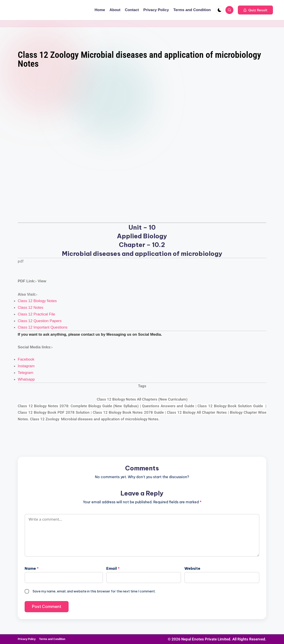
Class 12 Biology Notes (37, 301)
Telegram (26, 373)
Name (32, 568)
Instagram (26, 366)
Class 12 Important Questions (43, 327)
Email (113, 568)
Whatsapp (26, 379)
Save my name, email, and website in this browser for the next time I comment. (94, 591)
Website (192, 568)
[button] (255, 10)
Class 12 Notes (31, 308)
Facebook (26, 359)
